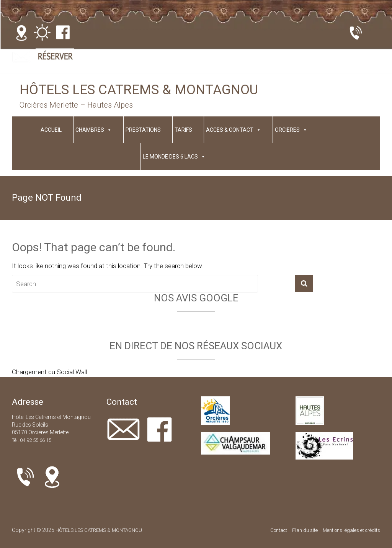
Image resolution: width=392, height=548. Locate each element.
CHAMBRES (94, 130)
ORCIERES (291, 130)
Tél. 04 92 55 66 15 (32, 440)
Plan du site (305, 530)
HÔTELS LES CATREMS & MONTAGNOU (139, 90)
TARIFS (183, 130)
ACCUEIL (51, 130)
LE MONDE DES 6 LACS (174, 157)
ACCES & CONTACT (234, 130)
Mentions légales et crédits (351, 530)
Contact (279, 530)
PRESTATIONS (143, 130)
